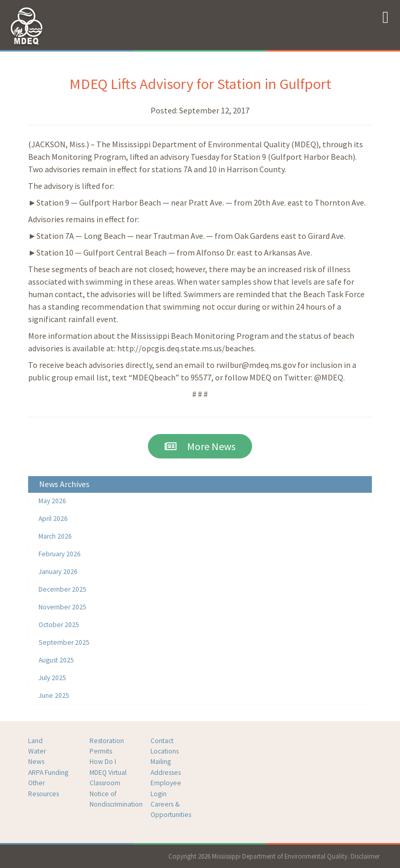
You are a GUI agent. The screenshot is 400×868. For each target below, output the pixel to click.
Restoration (107, 741)
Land (35, 741)
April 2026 (53, 519)
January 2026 (58, 572)
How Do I (103, 762)
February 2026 (60, 554)
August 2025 (56, 660)
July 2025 (52, 678)
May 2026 (52, 501)
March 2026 (55, 536)
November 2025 (63, 607)
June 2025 (54, 695)
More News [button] (200, 446)
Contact (162, 741)
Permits (101, 751)
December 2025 (63, 589)
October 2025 (59, 625)
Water (37, 751)
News (36, 762)
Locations (165, 751)
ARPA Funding (48, 773)
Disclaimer (365, 856)
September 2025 (64, 642)
